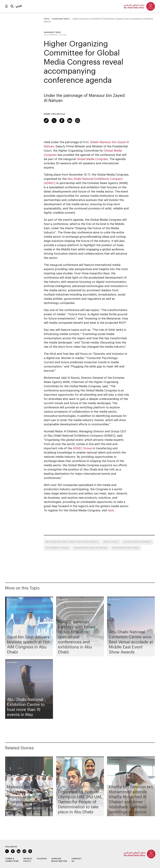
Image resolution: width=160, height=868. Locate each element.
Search (12, 6)
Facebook (62, 121)
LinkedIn (70, 121)
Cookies (42, 859)
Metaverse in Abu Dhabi (125, 548)
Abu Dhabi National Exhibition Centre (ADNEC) (72, 542)
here (111, 510)
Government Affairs (61, 19)
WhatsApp (77, 121)
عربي (19, 5)
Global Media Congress (92, 159)
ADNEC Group (82, 448)
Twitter (54, 121)
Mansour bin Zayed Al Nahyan (91, 548)
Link (46, 121)
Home (46, 19)
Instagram (24, 851)
